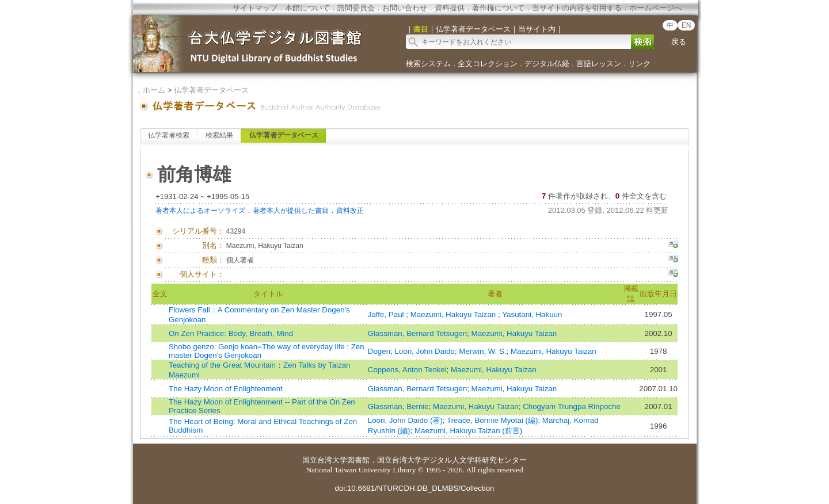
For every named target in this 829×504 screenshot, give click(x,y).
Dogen (379, 351)
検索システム (428, 64)
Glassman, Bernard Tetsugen (417, 333)
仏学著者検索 (169, 135)
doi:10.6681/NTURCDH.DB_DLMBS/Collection (414, 488)
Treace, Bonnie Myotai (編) (492, 420)
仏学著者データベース (211, 90)
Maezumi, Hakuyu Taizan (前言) (468, 431)
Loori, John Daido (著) (405, 420)
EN (687, 25)
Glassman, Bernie (398, 406)
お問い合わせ (405, 8)
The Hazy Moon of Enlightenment (226, 389)
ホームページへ (655, 8)
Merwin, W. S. (482, 351)
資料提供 (450, 8)
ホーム (154, 90)
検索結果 (219, 135)
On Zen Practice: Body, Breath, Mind (231, 333)
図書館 (358, 460)
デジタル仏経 (547, 64)
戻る (679, 42)
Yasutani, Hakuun (532, 314)
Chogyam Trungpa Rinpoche (572, 406)
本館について (307, 8)
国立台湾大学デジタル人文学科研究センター (452, 460)
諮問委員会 (356, 8)
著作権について (498, 8)
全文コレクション (488, 64)
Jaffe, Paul (387, 314)
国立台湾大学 (325, 460)
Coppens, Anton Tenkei (407, 370)
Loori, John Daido (424, 351)
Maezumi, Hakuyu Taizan (454, 314)
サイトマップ (255, 8)
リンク (639, 64)
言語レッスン (599, 64)
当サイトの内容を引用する (577, 8)
